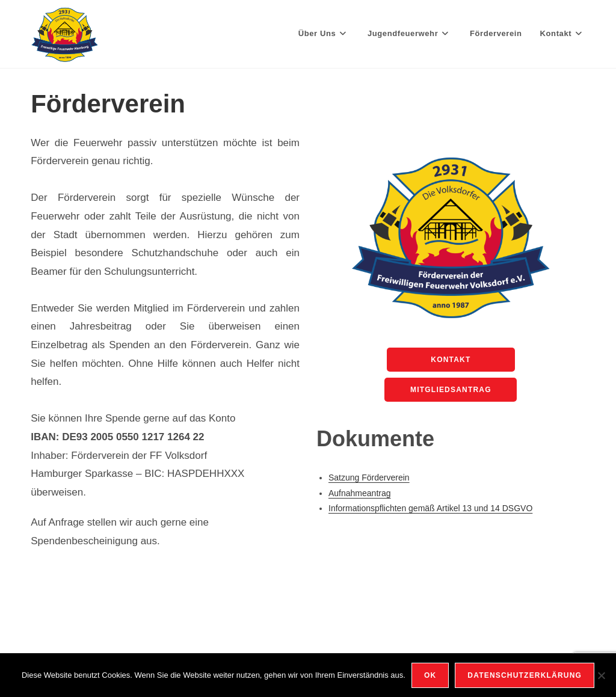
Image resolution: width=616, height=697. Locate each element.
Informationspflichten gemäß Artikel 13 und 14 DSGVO (430, 508)
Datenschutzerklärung (525, 675)
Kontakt (451, 360)
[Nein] (601, 675)
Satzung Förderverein (369, 477)
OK (430, 675)
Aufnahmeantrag (360, 493)
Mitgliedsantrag (451, 390)
